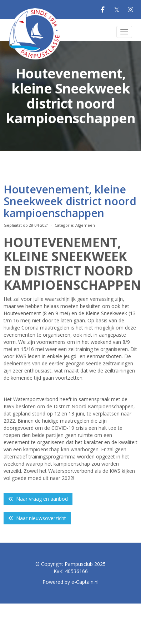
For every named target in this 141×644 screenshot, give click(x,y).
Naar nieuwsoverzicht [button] (37, 518)
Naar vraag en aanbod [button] (38, 499)
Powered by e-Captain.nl (70, 582)
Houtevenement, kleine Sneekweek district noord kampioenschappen (70, 201)
